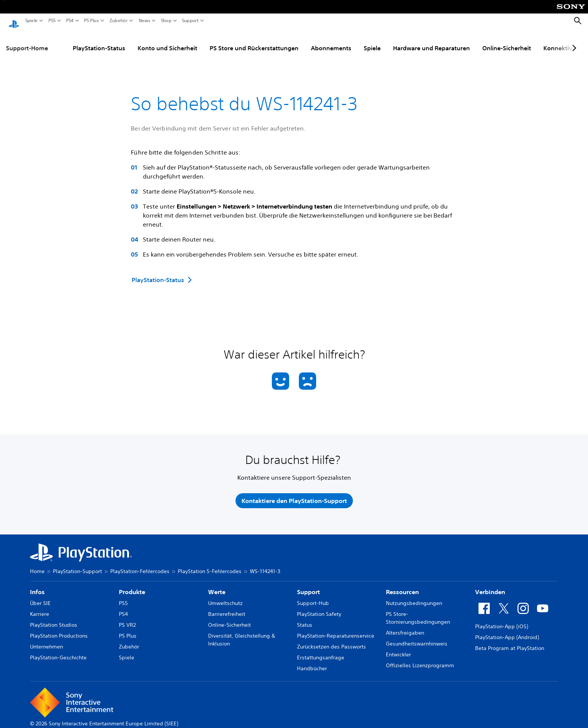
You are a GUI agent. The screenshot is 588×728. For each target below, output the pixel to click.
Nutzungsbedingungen (414, 596)
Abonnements (331, 41)
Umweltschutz (225, 596)
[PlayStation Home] (14, 21)
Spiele (31, 21)
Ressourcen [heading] (402, 585)
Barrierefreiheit (227, 607)
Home (37, 564)
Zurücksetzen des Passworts (331, 639)
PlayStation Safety (319, 607)
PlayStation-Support (77, 564)
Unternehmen (46, 639)
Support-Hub (313, 596)
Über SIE (40, 596)
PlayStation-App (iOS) (502, 619)
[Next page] (573, 41)
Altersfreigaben (405, 626)
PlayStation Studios (54, 618)
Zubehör (119, 21)
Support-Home (27, 41)
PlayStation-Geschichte (58, 650)
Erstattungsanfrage (321, 650)
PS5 (52, 21)
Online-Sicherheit (507, 41)
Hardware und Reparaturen (431, 41)
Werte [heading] (217, 585)
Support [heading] (308, 585)
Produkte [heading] (132, 585)
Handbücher (312, 661)
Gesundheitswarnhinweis (417, 636)
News (145, 21)
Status (305, 618)
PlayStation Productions (59, 629)
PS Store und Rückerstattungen (254, 41)
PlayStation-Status (99, 41)
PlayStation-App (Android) (507, 630)
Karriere (40, 607)
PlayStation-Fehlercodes (140, 564)
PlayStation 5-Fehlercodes (210, 564)
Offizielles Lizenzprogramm (420, 658)
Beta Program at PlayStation (510, 641)
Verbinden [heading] (490, 585)
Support (190, 21)
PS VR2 (127, 618)
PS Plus (91, 21)
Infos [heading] (37, 585)
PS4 (70, 21)
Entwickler (398, 647)
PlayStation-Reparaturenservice (336, 629)
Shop (166, 21)
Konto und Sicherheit (167, 41)
